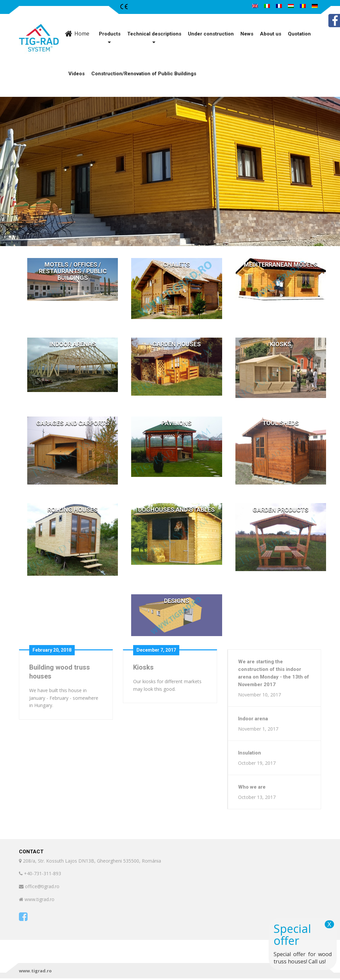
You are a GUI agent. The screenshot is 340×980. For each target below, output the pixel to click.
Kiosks (143, 667)
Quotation (299, 34)
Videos (77, 74)
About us (271, 34)
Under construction (211, 34)
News (247, 34)
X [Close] (329, 924)
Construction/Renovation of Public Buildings (144, 74)
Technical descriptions (154, 34)
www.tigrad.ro (35, 972)
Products (110, 34)
